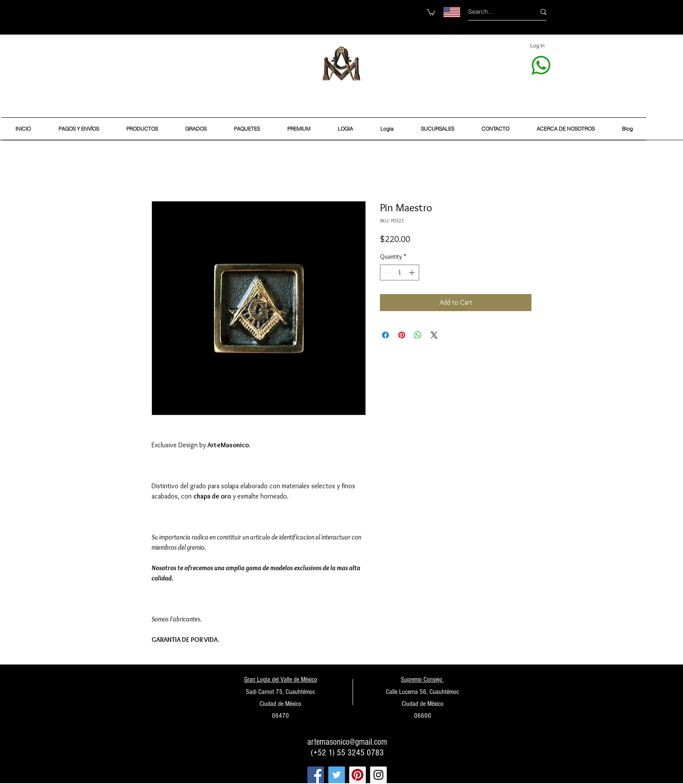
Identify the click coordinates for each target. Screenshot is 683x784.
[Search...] (495, 12)
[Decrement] (387, 273)
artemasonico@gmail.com (347, 742)
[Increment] (413, 273)
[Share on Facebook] (385, 335)
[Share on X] (434, 335)
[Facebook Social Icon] (316, 775)
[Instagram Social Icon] (378, 775)
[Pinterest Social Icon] (358, 775)
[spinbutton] (400, 273)
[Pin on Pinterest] (402, 335)
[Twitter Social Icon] (337, 775)
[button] (431, 12)
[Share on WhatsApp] (418, 335)
